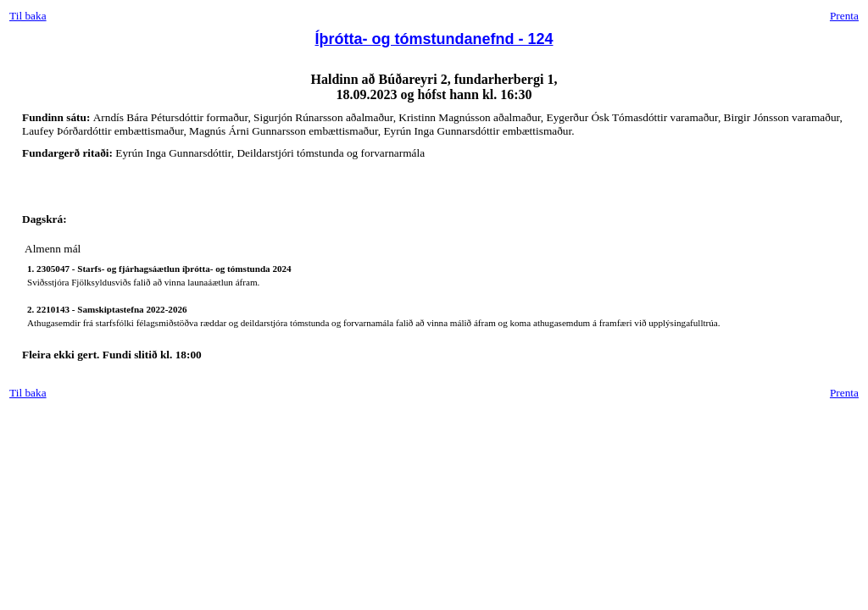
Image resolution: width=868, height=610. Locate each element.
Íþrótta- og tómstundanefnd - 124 (434, 39)
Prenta (844, 16)
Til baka (28, 16)
